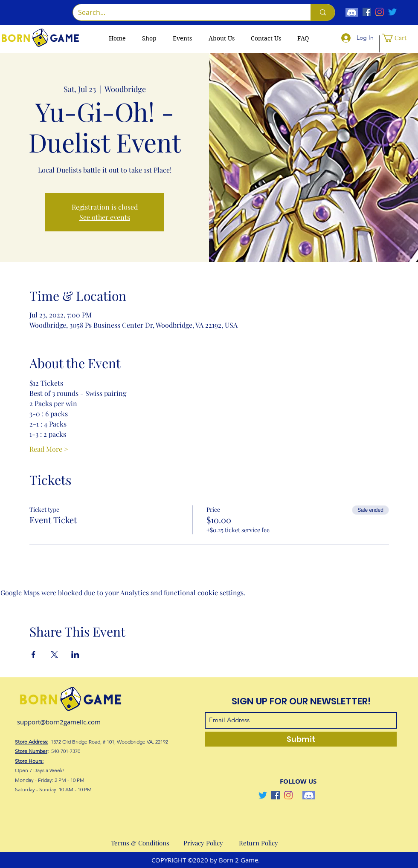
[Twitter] (392, 12)
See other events (105, 217)
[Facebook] (367, 12)
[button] (398, 38)
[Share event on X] (54, 655)
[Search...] (185, 12)
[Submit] (301, 739)
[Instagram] (380, 12)
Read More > (49, 449)
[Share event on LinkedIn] (75, 655)
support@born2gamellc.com (59, 722)
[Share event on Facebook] (33, 655)
